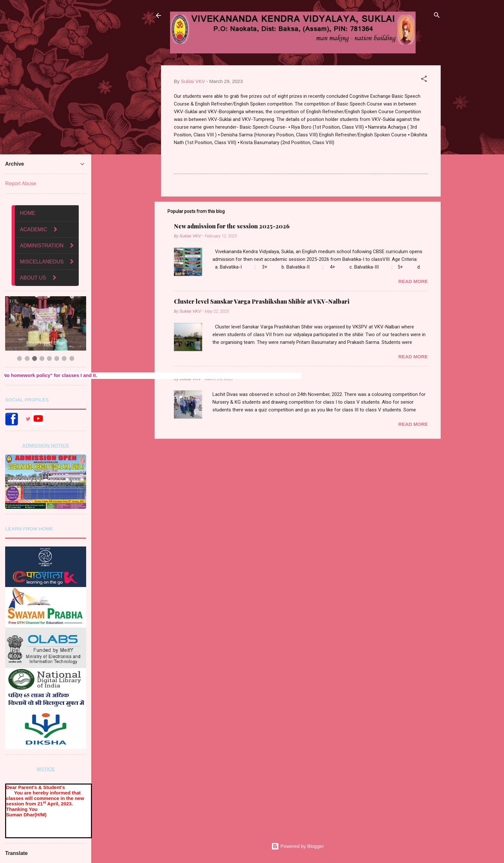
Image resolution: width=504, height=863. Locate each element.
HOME (28, 213)
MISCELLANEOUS (42, 262)
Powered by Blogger (297, 846)
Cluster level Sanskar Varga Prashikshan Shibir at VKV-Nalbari (262, 301)
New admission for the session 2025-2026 (232, 226)
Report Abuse (21, 184)
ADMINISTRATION (42, 246)
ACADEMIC (34, 230)
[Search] (437, 16)
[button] (424, 80)
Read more (413, 281)
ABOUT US (33, 278)
